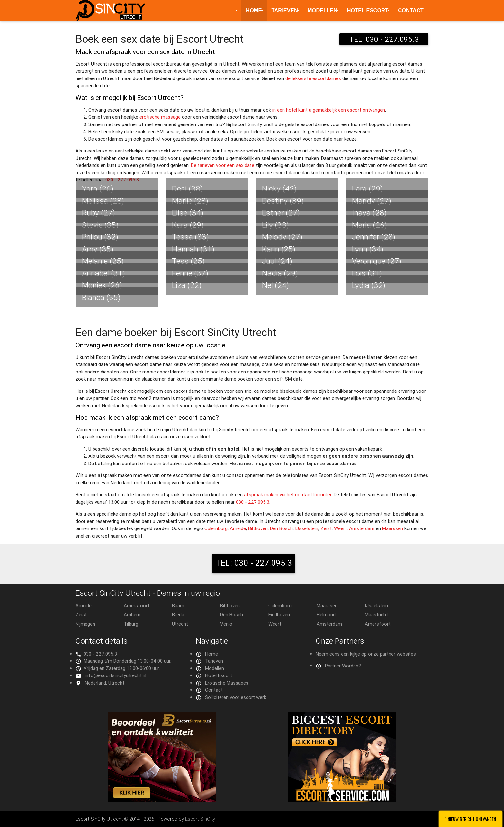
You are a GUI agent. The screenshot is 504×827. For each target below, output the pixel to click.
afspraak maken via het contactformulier (288, 495)
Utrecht (180, 624)
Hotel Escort (368, 10)
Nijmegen (85, 624)
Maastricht (376, 615)
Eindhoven (279, 615)
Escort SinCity (200, 819)
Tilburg (131, 624)
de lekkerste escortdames (313, 78)
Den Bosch (281, 528)
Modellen (323, 10)
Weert (340, 528)
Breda (178, 615)
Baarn (178, 606)
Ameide (238, 528)
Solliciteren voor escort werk (236, 697)
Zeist (326, 528)
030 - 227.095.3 (253, 502)
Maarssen (393, 528)
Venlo (226, 624)
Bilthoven (258, 528)
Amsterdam (362, 528)
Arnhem (132, 615)
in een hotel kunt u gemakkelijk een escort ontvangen (329, 110)
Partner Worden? (343, 666)
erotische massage (160, 117)
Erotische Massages (227, 683)
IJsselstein (307, 528)
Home (254, 10)
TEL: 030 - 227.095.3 (384, 39)
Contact (411, 10)
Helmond (326, 615)
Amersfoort (137, 606)
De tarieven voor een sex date (223, 165)
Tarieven (285, 10)
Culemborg (216, 528)
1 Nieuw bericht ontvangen (471, 819)
